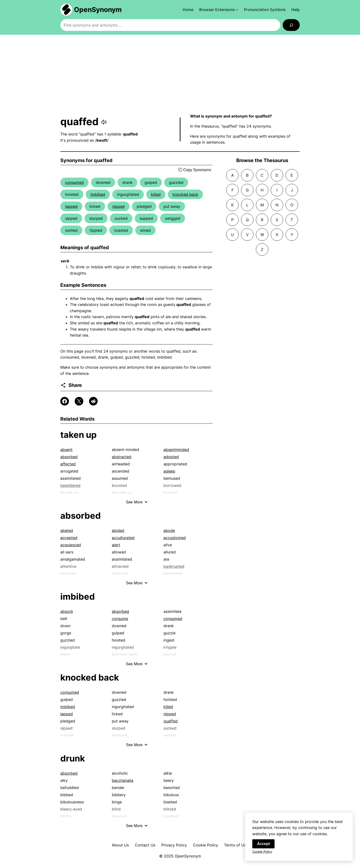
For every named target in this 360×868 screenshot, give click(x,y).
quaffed (171, 721)
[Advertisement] (180, 74)
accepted (69, 538)
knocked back (185, 194)
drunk (73, 758)
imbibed (98, 194)
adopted (171, 457)
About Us (120, 845)
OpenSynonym (98, 10)
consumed (74, 182)
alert (116, 545)
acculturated (123, 538)
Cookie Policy (205, 845)
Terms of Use (236, 845)
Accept (263, 847)
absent (66, 450)
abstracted (122, 457)
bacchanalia (123, 780)
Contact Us (145, 845)
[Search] (291, 25)
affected (68, 464)
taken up (79, 435)
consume (120, 619)
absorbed (69, 457)
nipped (118, 206)
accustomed (175, 538)
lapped (71, 206)
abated (67, 530)
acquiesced (71, 545)
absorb (67, 611)
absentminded (176, 450)
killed (156, 194)
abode (169, 530)
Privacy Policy (174, 845)
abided (118, 530)
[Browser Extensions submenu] (219, 10)
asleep (169, 471)
